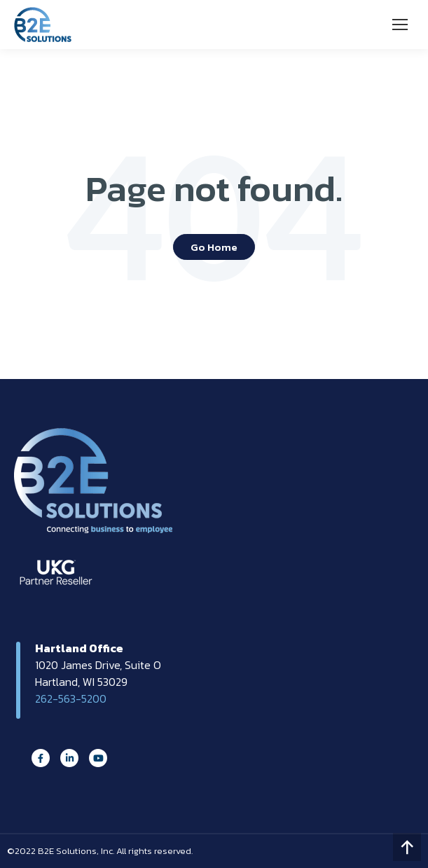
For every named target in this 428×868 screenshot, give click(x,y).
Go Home (214, 247)
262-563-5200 (71, 698)
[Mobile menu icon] (400, 25)
